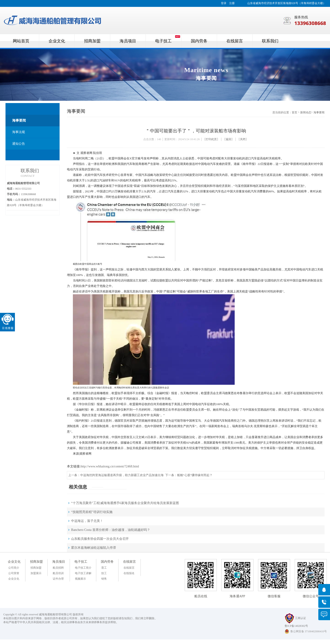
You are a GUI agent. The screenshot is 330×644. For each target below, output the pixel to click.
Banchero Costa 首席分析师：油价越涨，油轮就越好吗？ (111, 530)
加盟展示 (36, 573)
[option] (165, 75)
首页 (294, 112)
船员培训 (58, 573)
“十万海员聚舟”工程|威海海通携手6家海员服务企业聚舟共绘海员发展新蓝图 (125, 503)
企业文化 (14, 562)
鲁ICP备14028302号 (296, 626)
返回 (228, 139)
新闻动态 (306, 112)
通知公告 (19, 144)
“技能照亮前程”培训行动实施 (92, 512)
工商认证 (295, 618)
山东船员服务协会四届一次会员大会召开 (100, 539)
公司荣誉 (14, 573)
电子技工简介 (83, 568)
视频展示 (80, 579)
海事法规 (19, 132)
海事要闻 (19, 120)
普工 (104, 568)
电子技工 (81, 562)
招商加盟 (36, 562)
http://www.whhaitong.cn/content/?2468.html (110, 466)
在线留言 (129, 562)
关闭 (243, 139)
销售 (104, 579)
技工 (104, 573)
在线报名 (129, 573)
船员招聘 (58, 568)
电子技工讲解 (83, 573)
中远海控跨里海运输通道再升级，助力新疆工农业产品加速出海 (122, 475)
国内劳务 (107, 562)
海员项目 (59, 562)
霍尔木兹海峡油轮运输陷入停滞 (93, 548)
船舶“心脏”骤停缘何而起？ (195, 475)
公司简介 (14, 568)
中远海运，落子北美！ (87, 521)
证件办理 (58, 579)
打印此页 (211, 139)
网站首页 (21, 41)
